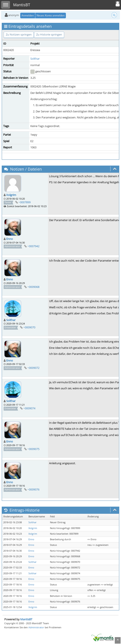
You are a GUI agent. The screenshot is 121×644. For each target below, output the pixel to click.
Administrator (36, 627)
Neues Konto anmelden (51, 15)
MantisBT (26, 619)
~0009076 (33, 489)
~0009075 (33, 449)
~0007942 (33, 246)
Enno (10, 239)
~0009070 (29, 327)
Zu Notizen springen (19, 34)
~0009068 (33, 287)
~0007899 (25, 202)
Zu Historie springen (49, 34)
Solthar (35, 59)
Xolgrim (11, 195)
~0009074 (29, 408)
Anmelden (28, 15)
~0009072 (33, 368)
